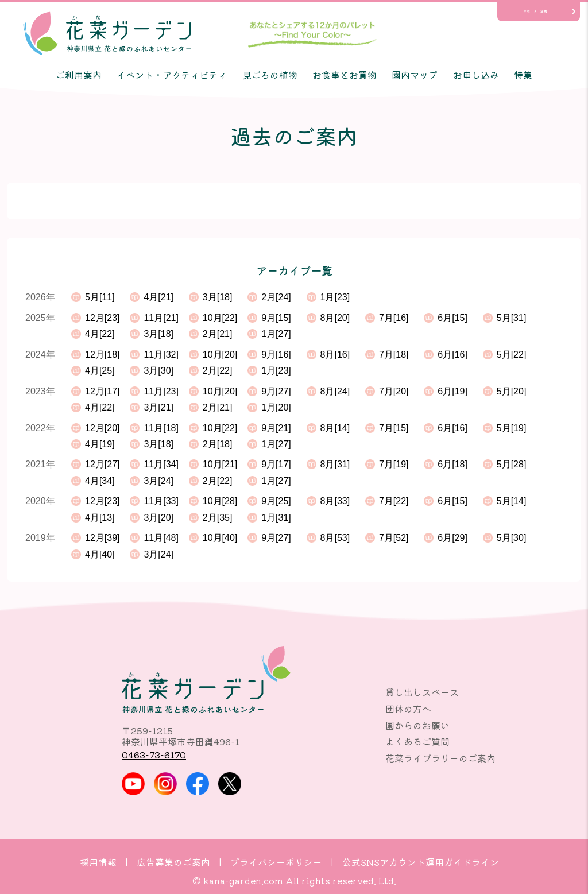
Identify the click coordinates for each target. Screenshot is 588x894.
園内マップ (415, 75)
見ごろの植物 (270, 75)
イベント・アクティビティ (172, 75)
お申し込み (476, 75)
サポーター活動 (535, 11)
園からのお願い (417, 725)
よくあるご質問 (417, 741)
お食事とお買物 (345, 75)
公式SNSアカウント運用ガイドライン (421, 862)
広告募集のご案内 (173, 862)
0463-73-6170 (154, 754)
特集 (523, 75)
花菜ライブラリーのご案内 (440, 758)
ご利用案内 (79, 75)
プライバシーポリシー (276, 862)
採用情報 (98, 862)
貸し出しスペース (422, 692)
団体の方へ (408, 709)
